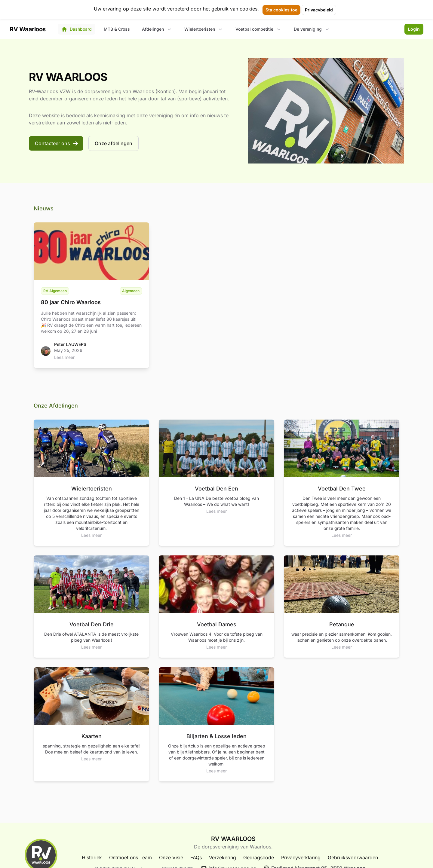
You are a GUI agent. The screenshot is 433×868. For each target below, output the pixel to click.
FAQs (196, 857)
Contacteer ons (57, 143)
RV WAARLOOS (233, 839)
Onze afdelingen (114, 143)
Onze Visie (171, 857)
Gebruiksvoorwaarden (353, 857)
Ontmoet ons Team (131, 857)
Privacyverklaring (301, 857)
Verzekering (223, 857)
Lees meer (64, 357)
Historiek (92, 857)
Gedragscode (259, 857)
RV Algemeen (55, 291)
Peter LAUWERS (70, 344)
